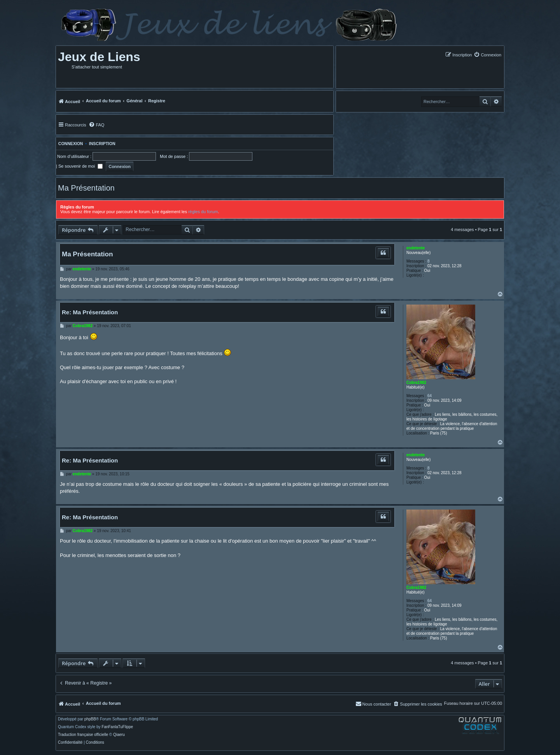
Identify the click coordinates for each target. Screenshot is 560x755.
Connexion (69, 144)
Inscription (102, 144)
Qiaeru (119, 735)
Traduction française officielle (83, 735)
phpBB (90, 719)
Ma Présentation (86, 188)
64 (430, 396)
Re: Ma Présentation (90, 312)
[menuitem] (487, 55)
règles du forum (203, 212)
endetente (416, 248)
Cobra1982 (416, 383)
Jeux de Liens (99, 57)
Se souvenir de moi (80, 166)
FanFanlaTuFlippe (117, 727)
